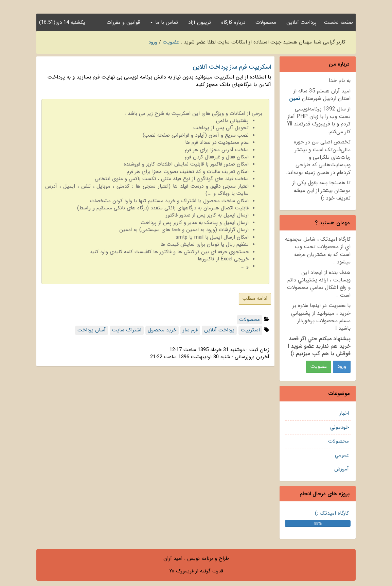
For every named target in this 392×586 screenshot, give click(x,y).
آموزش (342, 469)
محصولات (266, 22)
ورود (153, 42)
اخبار (344, 413)
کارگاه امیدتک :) (332, 513)
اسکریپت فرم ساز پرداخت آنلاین (232, 67)
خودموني (340, 427)
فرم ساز (190, 330)
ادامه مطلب (255, 298)
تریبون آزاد (200, 22)
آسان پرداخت (92, 330)
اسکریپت (250, 330)
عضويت (319, 366)
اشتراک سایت (127, 330)
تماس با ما (164, 22)
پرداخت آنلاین (301, 22)
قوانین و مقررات (123, 22)
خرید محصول (162, 330)
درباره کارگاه (233, 22)
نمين (295, 99)
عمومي (342, 455)
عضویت (171, 42)
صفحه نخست (338, 22)
